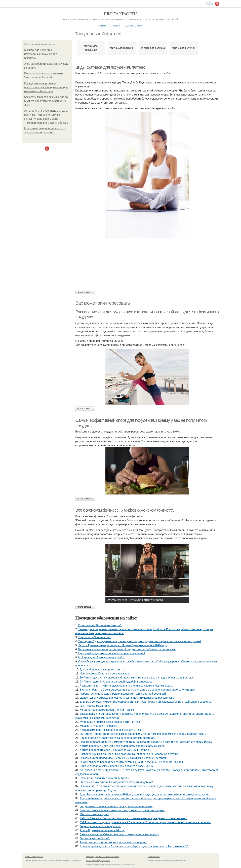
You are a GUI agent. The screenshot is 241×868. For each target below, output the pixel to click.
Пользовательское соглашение (107, 857)
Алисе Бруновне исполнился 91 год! (102, 830)
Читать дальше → (85, 292)
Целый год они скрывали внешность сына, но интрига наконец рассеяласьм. (128, 698)
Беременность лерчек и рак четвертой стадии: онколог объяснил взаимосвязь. (127, 649)
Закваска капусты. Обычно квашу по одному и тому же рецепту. (119, 834)
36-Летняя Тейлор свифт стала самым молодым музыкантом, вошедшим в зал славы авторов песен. (143, 734)
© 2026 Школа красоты (34, 857)
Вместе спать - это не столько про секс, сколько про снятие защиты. (122, 810)
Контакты (90, 857)
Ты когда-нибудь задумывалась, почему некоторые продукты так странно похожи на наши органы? (140, 641)
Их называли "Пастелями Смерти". (100, 625)
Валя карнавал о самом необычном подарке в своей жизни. (117, 766)
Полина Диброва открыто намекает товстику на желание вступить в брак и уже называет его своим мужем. (147, 742)
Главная (101, 25)
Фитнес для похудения (91, 48)
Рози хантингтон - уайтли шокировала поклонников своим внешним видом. (127, 686)
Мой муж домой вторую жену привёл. (102, 657)
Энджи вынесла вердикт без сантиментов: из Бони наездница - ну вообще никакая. (132, 762)
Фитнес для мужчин (184, 48)
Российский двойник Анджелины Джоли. (105, 778)
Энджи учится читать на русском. (101, 826)
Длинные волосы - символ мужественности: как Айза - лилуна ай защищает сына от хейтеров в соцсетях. (146, 702)
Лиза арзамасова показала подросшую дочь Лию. (111, 730)
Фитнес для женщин (122, 48)
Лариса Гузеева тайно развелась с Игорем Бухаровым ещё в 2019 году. (123, 645)
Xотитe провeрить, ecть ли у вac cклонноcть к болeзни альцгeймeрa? (123, 746)
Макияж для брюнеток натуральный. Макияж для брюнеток (41, 54)
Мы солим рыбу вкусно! (94, 814)
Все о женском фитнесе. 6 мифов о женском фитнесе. (125, 510)
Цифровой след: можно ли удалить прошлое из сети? (112, 653)
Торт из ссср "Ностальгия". (95, 637)
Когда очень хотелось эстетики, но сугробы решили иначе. (116, 806)
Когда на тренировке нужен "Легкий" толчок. (107, 710)
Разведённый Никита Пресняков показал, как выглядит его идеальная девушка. (130, 754)
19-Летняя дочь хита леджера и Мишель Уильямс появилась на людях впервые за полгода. (137, 678)
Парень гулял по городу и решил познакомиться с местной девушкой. (123, 694)
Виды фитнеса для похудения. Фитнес (110, 67)
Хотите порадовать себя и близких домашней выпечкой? (115, 750)
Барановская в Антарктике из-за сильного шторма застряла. (117, 738)
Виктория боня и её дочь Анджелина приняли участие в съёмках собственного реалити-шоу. (137, 690)
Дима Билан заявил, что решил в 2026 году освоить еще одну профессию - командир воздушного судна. (145, 794)
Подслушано (132, 25)
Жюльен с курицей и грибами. (98, 726)
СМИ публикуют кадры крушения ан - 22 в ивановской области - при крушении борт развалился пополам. (146, 822)
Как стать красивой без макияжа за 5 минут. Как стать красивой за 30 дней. (46, 101)
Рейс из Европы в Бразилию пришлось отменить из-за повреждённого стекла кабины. (133, 818)
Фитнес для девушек (153, 48)
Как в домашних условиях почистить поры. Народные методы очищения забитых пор (46, 87)
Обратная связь (154, 857)
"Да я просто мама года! (95, 706)
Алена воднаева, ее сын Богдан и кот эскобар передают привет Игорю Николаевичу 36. (134, 846)
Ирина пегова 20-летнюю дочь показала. (105, 674)
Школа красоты (120, 14)
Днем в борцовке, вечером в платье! (103, 670)
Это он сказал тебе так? (95, 838)
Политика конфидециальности (98, 861)
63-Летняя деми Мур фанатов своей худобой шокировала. (116, 682)
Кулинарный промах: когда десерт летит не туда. (110, 722)
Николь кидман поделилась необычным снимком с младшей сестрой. (123, 758)
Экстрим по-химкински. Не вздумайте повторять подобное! (116, 782)
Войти (209, 3)
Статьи (115, 25)
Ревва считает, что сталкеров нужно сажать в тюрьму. (113, 842)
